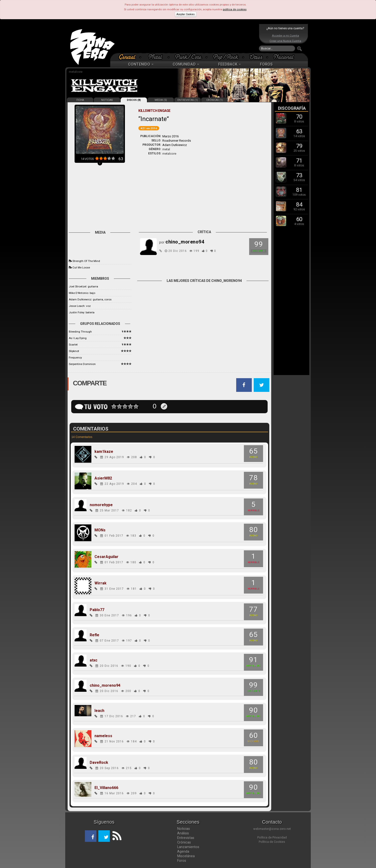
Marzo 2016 (170, 136)
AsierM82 (103, 478)
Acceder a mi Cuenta (285, 36)
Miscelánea (186, 856)
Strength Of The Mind (86, 261)
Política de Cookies (272, 842)
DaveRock (99, 763)
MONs (100, 530)
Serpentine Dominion (82, 364)
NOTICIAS (107, 100)
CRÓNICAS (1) (214, 100)
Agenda (183, 851)
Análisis (183, 833)
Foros (182, 861)
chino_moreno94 (105, 686)
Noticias (184, 829)
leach (99, 711)
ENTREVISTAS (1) (188, 100)
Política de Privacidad (272, 837)
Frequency (75, 358)
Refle (94, 635)
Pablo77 (97, 610)
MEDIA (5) (161, 100)
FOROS (266, 64)
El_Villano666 (106, 788)
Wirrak (100, 583)
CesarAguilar (106, 557)
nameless (103, 736)
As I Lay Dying (78, 338)
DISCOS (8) (134, 100)
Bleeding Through (80, 332)
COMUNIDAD (186, 64)
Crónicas (184, 842)
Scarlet (73, 345)
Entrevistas (186, 838)
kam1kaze (104, 452)
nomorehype (101, 505)
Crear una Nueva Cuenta (285, 41)
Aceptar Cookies (186, 14)
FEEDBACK (229, 64)
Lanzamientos (188, 847)
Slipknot (74, 351)
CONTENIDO (141, 64)
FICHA (80, 100)
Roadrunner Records (177, 141)
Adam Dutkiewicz (175, 145)
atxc (94, 660)
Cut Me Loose (81, 267)
